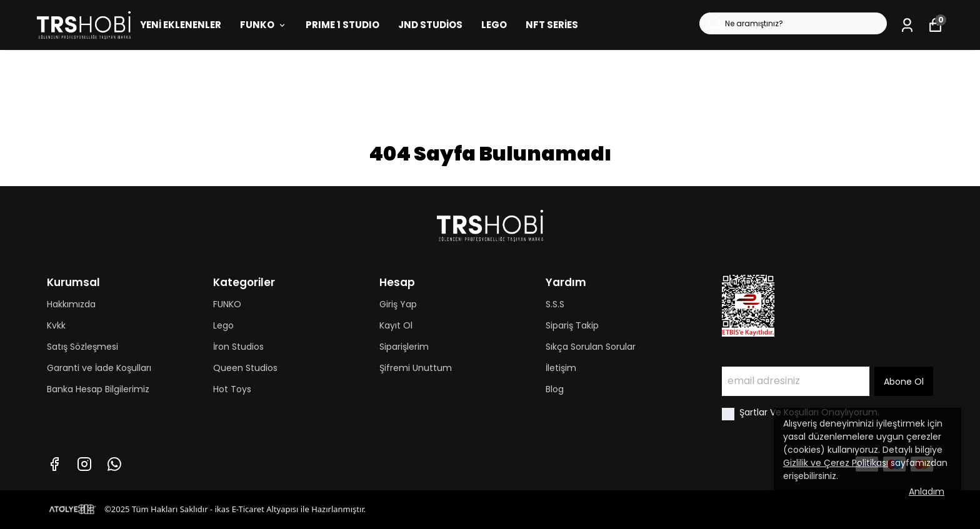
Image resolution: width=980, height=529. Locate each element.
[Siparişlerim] (907, 25)
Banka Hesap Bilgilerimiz (98, 389)
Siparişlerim (404, 347)
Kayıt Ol (396, 325)
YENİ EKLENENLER (181, 25)
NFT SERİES (552, 25)
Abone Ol (904, 382)
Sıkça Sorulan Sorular (591, 347)
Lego (223, 325)
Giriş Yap (398, 304)
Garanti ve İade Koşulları (99, 368)
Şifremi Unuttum (416, 368)
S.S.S (555, 304)
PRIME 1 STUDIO (342, 25)
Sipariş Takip (572, 325)
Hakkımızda (71, 304)
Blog (555, 389)
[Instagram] (84, 464)
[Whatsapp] (114, 464)
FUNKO (263, 25)
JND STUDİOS (430, 25)
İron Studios (238, 347)
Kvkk (56, 325)
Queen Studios (245, 368)
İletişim (561, 368)
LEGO (494, 25)
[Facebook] (54, 464)
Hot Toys (232, 389)
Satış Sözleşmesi (82, 347)
